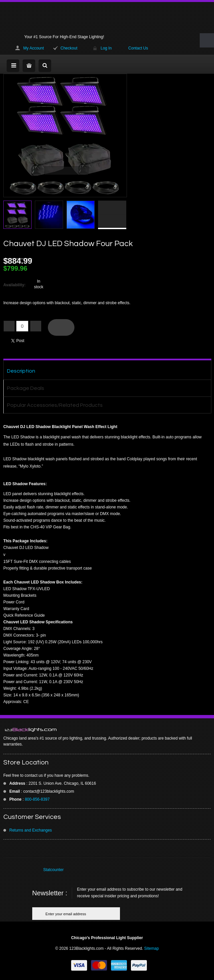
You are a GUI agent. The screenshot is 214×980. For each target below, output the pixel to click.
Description (21, 371)
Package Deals (26, 388)
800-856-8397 (37, 799)
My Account (34, 48)
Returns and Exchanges (31, 830)
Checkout (69, 48)
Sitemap (152, 948)
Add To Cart (61, 327)
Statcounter (53, 870)
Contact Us (138, 48)
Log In (106, 48)
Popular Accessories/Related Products (55, 405)
